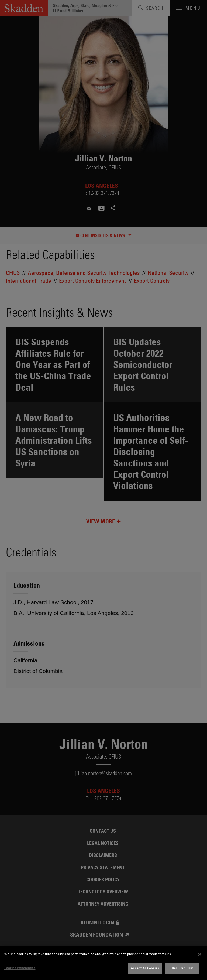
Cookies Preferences (20, 968)
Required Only (182, 968)
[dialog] (103, 963)
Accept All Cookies (145, 968)
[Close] (200, 954)
